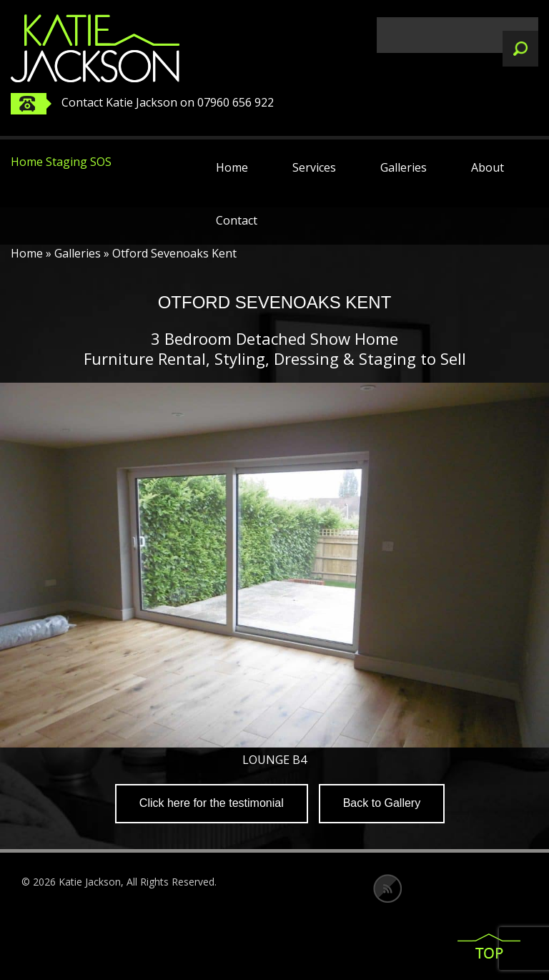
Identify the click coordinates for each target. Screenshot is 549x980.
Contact (237, 220)
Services (314, 167)
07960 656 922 (236, 102)
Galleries (404, 167)
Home (232, 167)
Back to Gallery (382, 803)
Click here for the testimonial (212, 803)
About (488, 167)
